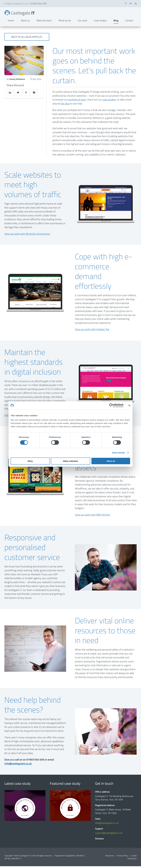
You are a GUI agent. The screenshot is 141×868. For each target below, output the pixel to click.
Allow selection (70, 461)
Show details (118, 453)
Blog (116, 22)
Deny (30, 461)
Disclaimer (110, 857)
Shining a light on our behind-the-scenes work (22, 14)
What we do (65, 22)
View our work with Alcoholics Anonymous (27, 235)
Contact (129, 22)
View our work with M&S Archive (93, 516)
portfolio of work (77, 101)
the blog (65, 105)
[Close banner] (129, 406)
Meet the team (44, 22)
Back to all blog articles (27, 39)
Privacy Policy (123, 857)
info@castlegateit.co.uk (17, 4)
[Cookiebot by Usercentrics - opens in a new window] (111, 406)
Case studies (100, 22)
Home (11, 22)
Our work (82, 22)
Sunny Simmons (17, 81)
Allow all (111, 461)
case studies (109, 101)
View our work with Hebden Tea (92, 331)
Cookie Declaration (132, 859)
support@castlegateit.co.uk (109, 835)
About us (25, 22)
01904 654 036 (38, 4)
